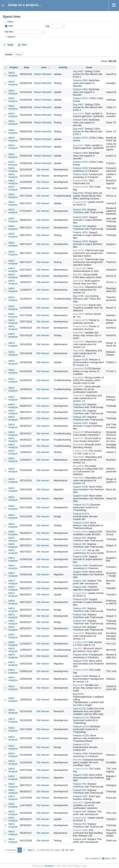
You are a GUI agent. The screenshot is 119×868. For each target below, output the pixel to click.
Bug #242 (78, 281)
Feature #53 (80, 210)
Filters (10, 22)
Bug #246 (78, 445)
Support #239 (80, 487)
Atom (107, 858)
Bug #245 (78, 296)
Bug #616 (78, 378)
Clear (24, 45)
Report (19, 55)
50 (67, 850)
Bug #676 (78, 694)
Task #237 (79, 287)
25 (63, 850)
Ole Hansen (43, 169)
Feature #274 (80, 98)
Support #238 (80, 360)
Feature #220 (80, 217)
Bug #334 (78, 333)
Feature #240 (80, 532)
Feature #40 (80, 581)
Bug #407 (78, 71)
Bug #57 (78, 648)
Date (10, 26)
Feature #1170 (81, 505)
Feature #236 (80, 830)
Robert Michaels (43, 74)
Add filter (9, 32)
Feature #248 (80, 451)
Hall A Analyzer (13, 74)
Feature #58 (80, 268)
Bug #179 (78, 432)
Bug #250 (78, 466)
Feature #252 (80, 181)
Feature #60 (80, 550)
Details (9, 55)
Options (11, 37)
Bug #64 (78, 760)
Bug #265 (78, 114)
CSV (114, 858)
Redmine (49, 866)
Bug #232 (78, 250)
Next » (31, 850)
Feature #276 (80, 320)
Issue (89, 67)
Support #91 (80, 202)
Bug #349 (78, 369)
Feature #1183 (81, 523)
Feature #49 (80, 587)
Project (14, 67)
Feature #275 (80, 187)
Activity (63, 67)
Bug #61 (78, 275)
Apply (10, 45)
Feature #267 (80, 796)
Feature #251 (80, 305)
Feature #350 (80, 80)
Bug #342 (78, 193)
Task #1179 (79, 709)
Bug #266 (78, 314)
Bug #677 (78, 386)
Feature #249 (80, 168)
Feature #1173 (81, 514)
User (44, 67)
